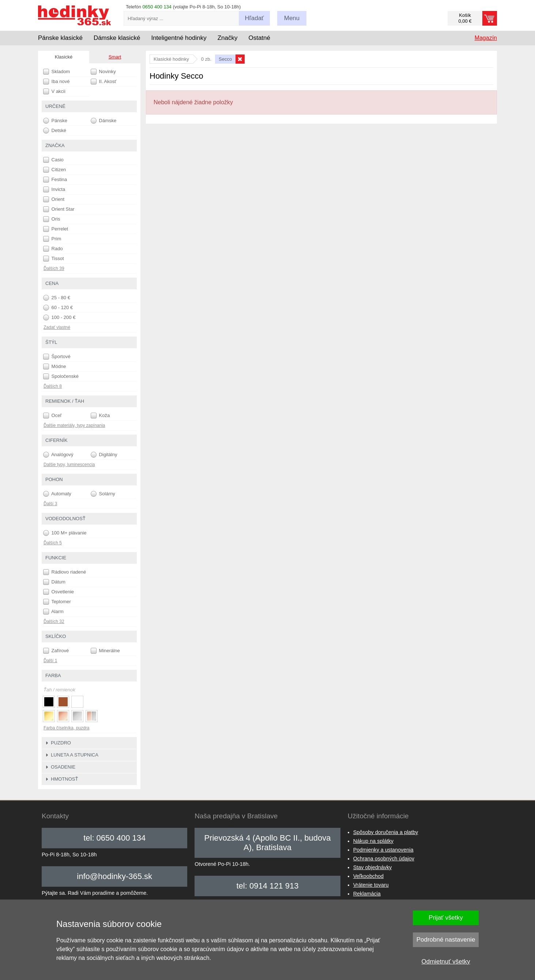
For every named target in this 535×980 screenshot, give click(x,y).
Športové (57, 357)
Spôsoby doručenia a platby (386, 832)
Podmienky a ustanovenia (383, 850)
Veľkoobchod (368, 876)
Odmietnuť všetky (446, 962)
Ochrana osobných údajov (384, 859)
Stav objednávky (373, 867)
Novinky (103, 72)
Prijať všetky (446, 918)
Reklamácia (367, 894)
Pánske (55, 121)
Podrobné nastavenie (446, 940)
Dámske (103, 121)
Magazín (486, 38)
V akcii (54, 91)
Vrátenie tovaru (371, 885)
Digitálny (104, 455)
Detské (55, 131)
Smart (115, 57)
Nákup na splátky (373, 841)
